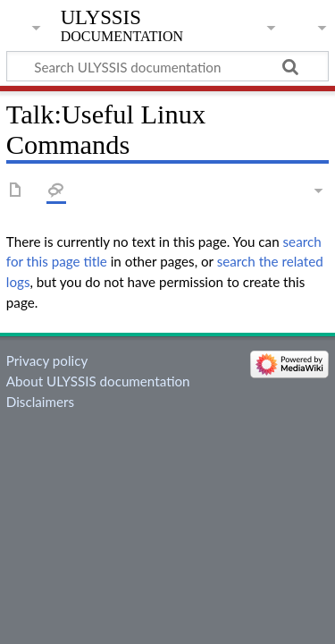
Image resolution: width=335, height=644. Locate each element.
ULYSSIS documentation (122, 26)
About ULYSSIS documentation (98, 381)
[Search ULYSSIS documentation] (167, 66)
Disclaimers (40, 402)
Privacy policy (47, 360)
